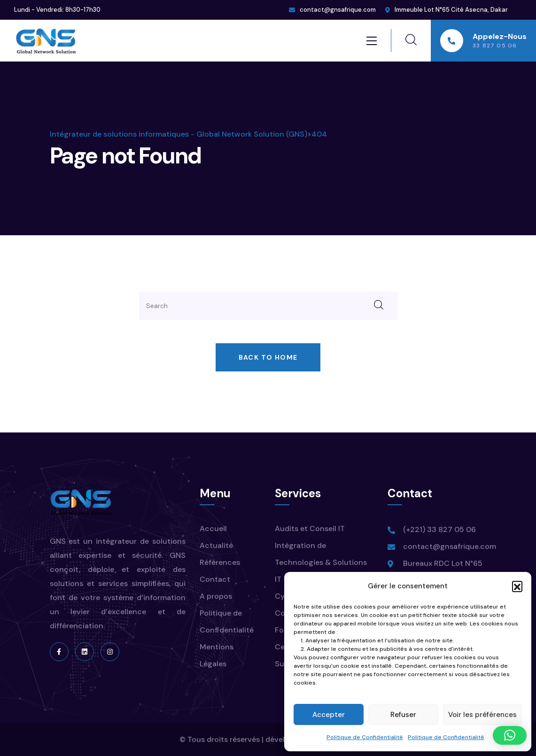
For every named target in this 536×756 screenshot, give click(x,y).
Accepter (329, 715)
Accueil (213, 528)
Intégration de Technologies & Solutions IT (321, 562)
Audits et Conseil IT (310, 528)
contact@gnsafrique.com (338, 10)
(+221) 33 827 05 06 (439, 529)
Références (220, 562)
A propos (216, 596)
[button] (517, 586)
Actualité (216, 545)
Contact (215, 579)
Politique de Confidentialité (365, 737)
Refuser (403, 715)
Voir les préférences (482, 715)
